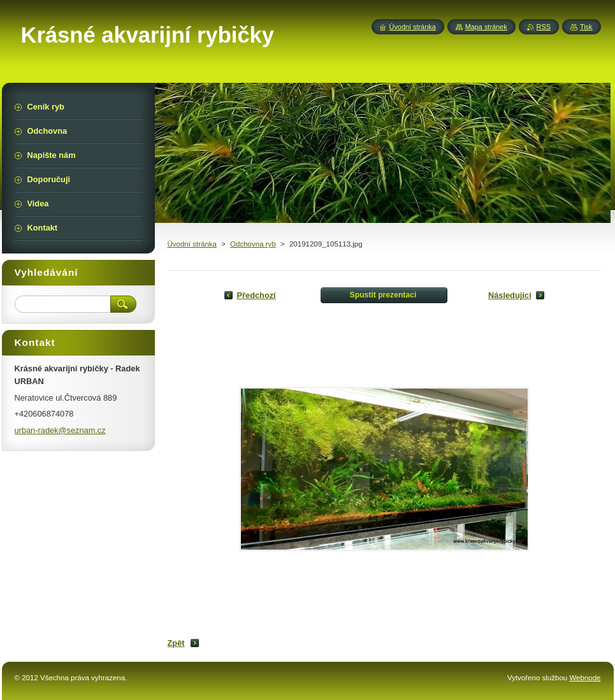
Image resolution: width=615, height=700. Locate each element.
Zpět (176, 643)
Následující (510, 295)
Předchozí (257, 295)
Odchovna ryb (253, 244)
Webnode (585, 678)
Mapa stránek (486, 27)
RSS (544, 27)
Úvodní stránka (192, 244)
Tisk (586, 27)
